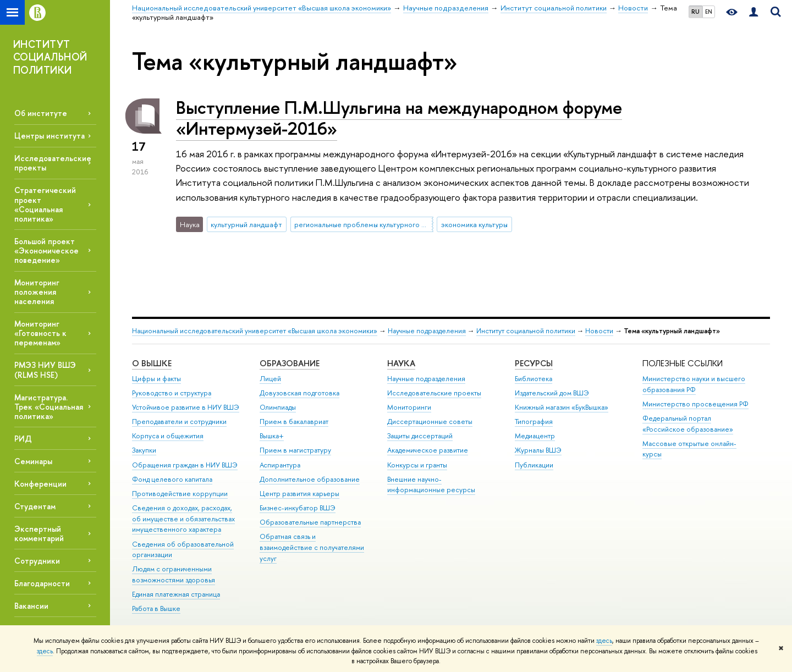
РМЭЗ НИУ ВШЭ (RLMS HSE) (45, 370)
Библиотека (533, 379)
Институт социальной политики (526, 331)
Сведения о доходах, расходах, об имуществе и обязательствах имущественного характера (183, 519)
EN (709, 12)
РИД (23, 439)
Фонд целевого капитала (172, 479)
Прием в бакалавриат (294, 422)
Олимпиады (278, 407)
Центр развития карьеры (299, 494)
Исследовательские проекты (434, 393)
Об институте (41, 113)
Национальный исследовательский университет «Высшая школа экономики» (255, 331)
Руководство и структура (172, 393)
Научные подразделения (427, 331)
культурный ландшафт (246, 224)
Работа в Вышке (156, 608)
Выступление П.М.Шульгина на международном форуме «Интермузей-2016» (399, 118)
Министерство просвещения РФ (695, 404)
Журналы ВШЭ (538, 450)
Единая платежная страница (176, 594)
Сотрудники (37, 561)
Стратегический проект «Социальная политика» (45, 204)
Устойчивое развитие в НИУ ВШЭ (186, 407)
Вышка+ (272, 436)
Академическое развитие (428, 450)
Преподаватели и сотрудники (179, 422)
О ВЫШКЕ (152, 363)
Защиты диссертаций (420, 436)
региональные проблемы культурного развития (364, 224)
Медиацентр (535, 436)
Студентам (35, 506)
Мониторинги (409, 407)
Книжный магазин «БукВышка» (562, 407)
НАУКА (401, 363)
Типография (534, 422)
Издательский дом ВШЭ (552, 393)
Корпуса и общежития (168, 436)
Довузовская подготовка (299, 393)
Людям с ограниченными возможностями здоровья (174, 574)
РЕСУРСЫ (534, 363)
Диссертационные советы (430, 422)
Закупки (144, 450)
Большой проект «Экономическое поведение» (46, 250)
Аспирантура (280, 465)
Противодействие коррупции (180, 494)
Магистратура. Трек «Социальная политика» (49, 407)
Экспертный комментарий (39, 533)
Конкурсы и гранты (417, 465)
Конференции (40, 484)
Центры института (50, 136)
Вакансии (31, 606)
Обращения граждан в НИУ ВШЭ (185, 465)
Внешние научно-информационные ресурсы (431, 485)
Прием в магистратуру (295, 450)
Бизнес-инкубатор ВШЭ (298, 508)
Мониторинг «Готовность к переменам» (40, 333)
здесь (604, 641)
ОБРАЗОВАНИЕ (290, 363)
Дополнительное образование (310, 479)
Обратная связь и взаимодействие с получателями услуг (312, 547)
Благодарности (42, 583)
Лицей (270, 379)
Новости (599, 331)
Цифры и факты (156, 379)
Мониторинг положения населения (37, 292)
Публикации (534, 465)
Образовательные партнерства (310, 522)
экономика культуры (474, 224)
